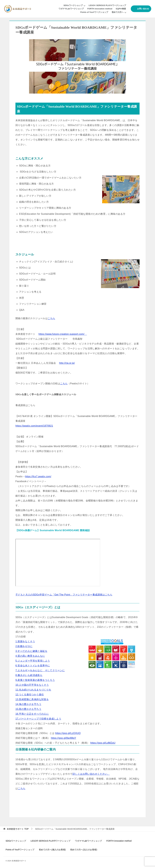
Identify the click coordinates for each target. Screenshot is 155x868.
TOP (18, 829)
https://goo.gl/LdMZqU (103, 743)
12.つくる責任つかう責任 (30, 695)
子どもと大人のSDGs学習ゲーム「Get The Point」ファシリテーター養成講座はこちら (64, 595)
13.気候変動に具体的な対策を (32, 699)
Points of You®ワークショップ (94, 12)
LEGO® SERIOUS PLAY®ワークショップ (107, 5)
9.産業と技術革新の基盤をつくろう (35, 680)
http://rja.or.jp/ (67, 363)
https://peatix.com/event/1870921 (34, 426)
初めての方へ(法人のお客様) (84, 850)
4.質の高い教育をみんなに (30, 656)
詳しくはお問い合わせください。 (91, 774)
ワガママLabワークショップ (71, 9)
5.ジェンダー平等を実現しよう (33, 661)
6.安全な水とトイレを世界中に (33, 666)
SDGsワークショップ (73, 5)
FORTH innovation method (100, 9)
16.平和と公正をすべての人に (32, 714)
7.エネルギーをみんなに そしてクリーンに (40, 670)
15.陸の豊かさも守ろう (28, 709)
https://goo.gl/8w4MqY (63, 738)
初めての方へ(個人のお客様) (52, 850)
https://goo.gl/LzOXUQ (68, 733)
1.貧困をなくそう (25, 641)
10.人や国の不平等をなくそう (32, 685)
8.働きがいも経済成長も (29, 675)
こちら (51, 318)
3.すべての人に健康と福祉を (31, 651)
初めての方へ (118, 12)
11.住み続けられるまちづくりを (33, 690)
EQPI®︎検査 (121, 9)
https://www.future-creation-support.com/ (63, 334)
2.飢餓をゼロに (24, 646)
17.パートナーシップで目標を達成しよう (38, 719)
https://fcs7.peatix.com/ (38, 476)
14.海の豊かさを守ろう (28, 704)
